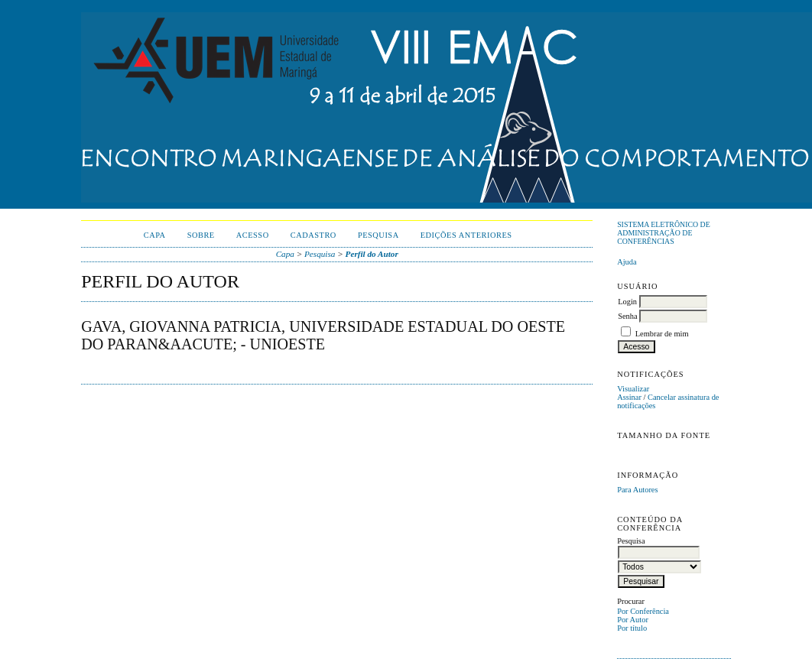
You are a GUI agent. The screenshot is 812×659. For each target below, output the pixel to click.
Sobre (201, 235)
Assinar (629, 397)
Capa (155, 235)
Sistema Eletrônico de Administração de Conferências (664, 233)
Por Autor (633, 620)
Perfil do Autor (372, 254)
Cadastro (313, 235)
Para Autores (637, 490)
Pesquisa (378, 235)
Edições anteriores (466, 235)
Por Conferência (643, 611)
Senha (627, 316)
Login (627, 302)
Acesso (253, 235)
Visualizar (633, 389)
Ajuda (627, 262)
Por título (632, 628)
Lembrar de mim (662, 334)
